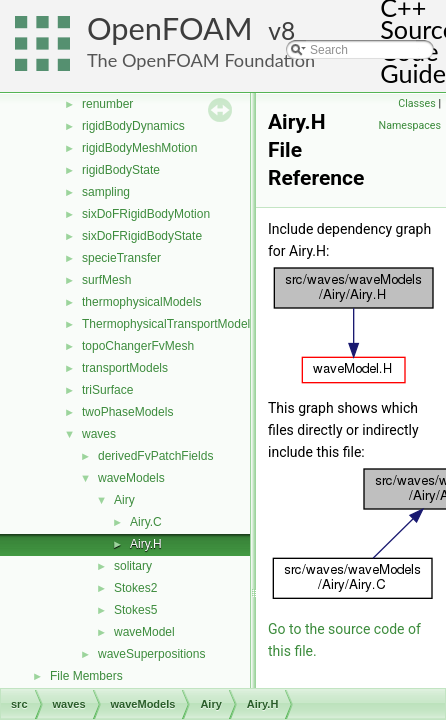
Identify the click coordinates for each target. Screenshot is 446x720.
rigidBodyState (121, 170)
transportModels (125, 368)
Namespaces (410, 125)
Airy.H (146, 544)
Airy (124, 500)
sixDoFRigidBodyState (142, 236)
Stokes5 (135, 610)
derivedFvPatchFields (155, 456)
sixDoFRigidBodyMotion (146, 214)
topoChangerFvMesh (138, 346)
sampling (106, 192)
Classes (416, 103)
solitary (133, 566)
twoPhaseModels (127, 412)
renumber (107, 104)
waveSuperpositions (151, 654)
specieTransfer (121, 258)
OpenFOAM (170, 28)
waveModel (144, 632)
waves (99, 434)
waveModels (131, 478)
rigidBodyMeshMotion (139, 148)
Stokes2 (135, 588)
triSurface (107, 390)
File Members (86, 676)
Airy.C (146, 522)
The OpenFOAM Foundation (201, 60)
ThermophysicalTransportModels (169, 324)
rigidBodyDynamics (133, 126)
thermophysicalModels (141, 302)
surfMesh (106, 280)
